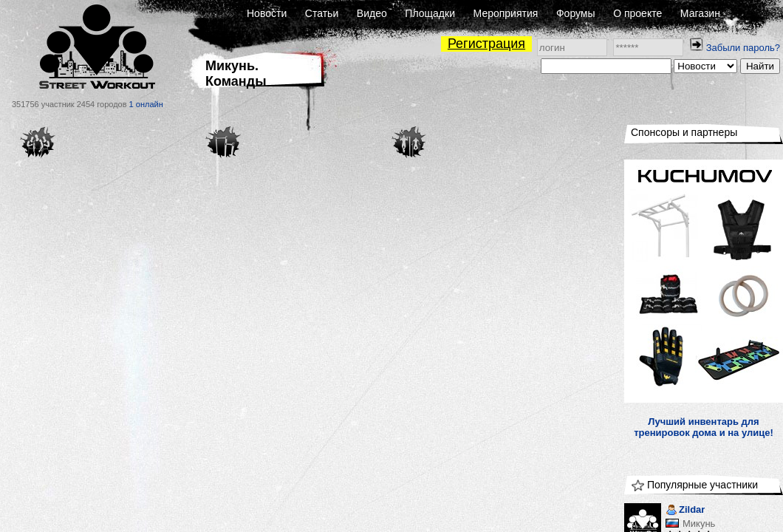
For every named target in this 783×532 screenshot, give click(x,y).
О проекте (637, 13)
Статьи (322, 13)
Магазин (700, 13)
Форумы (576, 13)
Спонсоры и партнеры (684, 132)
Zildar (685, 511)
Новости (267, 13)
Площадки (430, 13)
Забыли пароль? (743, 48)
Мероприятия (506, 13)
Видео (372, 13)
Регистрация (486, 44)
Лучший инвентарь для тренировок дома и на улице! (704, 427)
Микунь (699, 524)
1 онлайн (146, 104)
